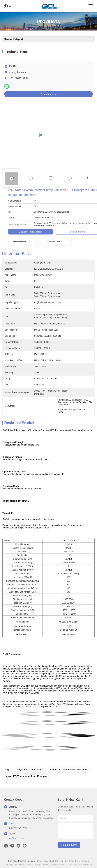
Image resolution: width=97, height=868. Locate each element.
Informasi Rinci (19, 242)
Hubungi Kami (69, 845)
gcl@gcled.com (18, 72)
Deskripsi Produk (55, 242)
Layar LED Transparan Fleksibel (69, 770)
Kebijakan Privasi (16, 861)
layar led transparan (30, 770)
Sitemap (31, 861)
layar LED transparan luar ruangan (26, 776)
